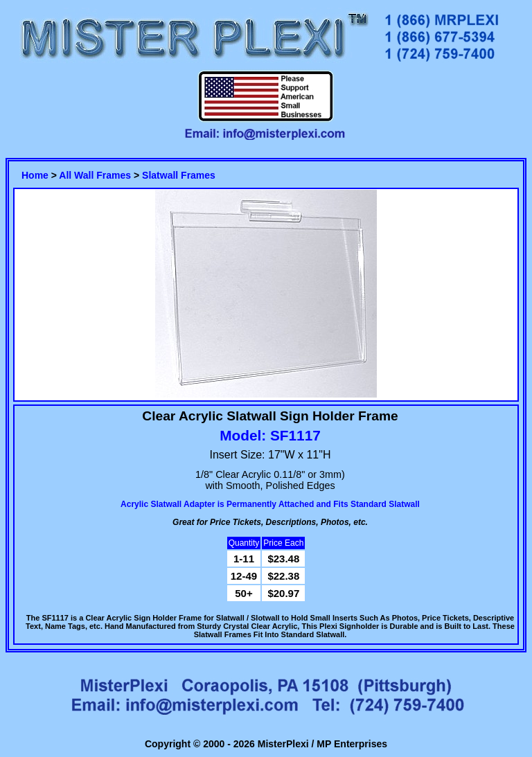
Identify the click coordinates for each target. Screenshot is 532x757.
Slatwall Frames (179, 175)
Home (35, 175)
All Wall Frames (95, 175)
